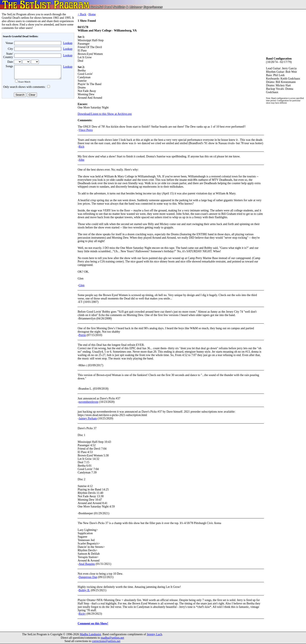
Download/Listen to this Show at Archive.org (105, 114)
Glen (81, 285)
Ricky (82, 614)
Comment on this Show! (93, 623)
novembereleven (89, 402)
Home (92, 14)
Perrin (82, 335)
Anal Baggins (87, 564)
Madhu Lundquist (90, 634)
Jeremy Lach (154, 634)
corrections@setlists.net (106, 641)
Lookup (68, 43)
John (81, 160)
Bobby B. (84, 590)
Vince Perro (86, 130)
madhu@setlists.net (112, 638)
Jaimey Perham (88, 418)
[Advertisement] (37, 134)
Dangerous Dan (88, 577)
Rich (81, 147)
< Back (82, 14)
